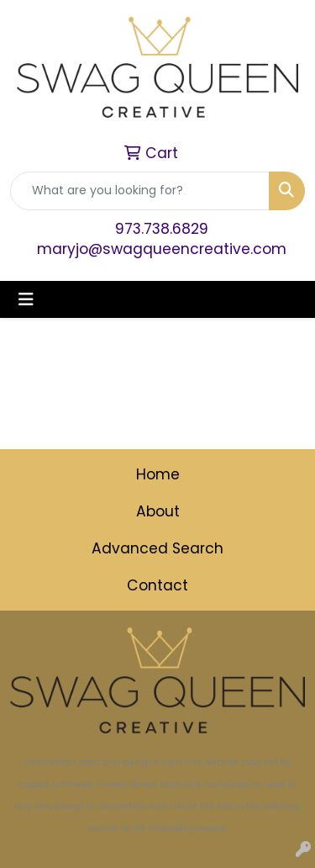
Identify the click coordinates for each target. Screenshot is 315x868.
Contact (157, 585)
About (158, 511)
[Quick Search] (140, 191)
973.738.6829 (162, 229)
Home (158, 474)
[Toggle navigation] (26, 299)
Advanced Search (157, 548)
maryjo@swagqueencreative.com (162, 249)
